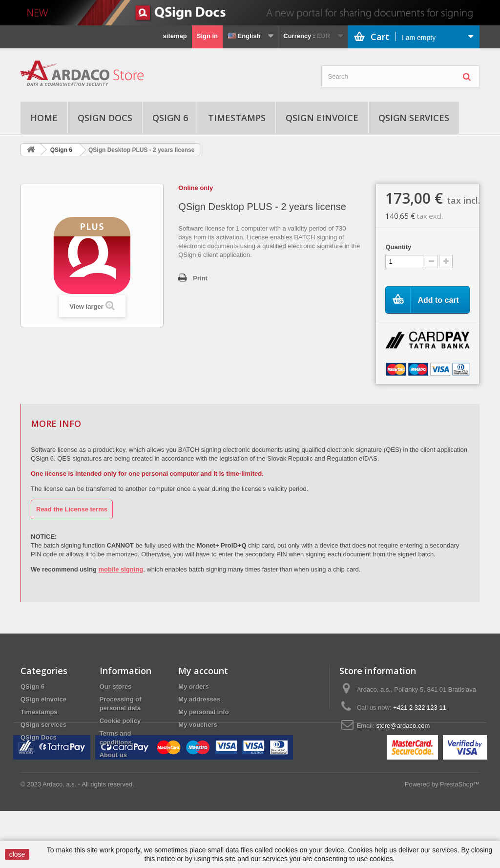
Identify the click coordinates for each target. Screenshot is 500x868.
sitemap (175, 36)
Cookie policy (120, 721)
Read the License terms (72, 509)
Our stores (116, 687)
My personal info (203, 712)
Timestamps (237, 118)
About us (113, 755)
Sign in (207, 36)
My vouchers (198, 725)
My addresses (199, 699)
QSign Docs (105, 118)
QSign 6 (170, 118)
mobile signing (121, 569)
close (17, 854)
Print (200, 278)
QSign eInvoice (322, 118)
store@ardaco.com (403, 726)
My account (203, 671)
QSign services (414, 118)
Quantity (398, 247)
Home (44, 118)
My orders (193, 687)
